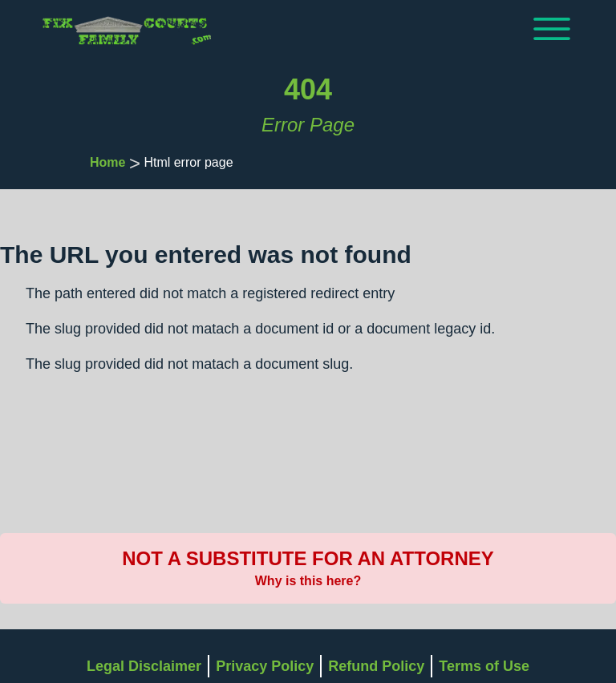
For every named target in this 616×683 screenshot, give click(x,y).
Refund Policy (376, 666)
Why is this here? (308, 581)
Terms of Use (484, 666)
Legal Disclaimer (144, 666)
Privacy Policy (265, 666)
